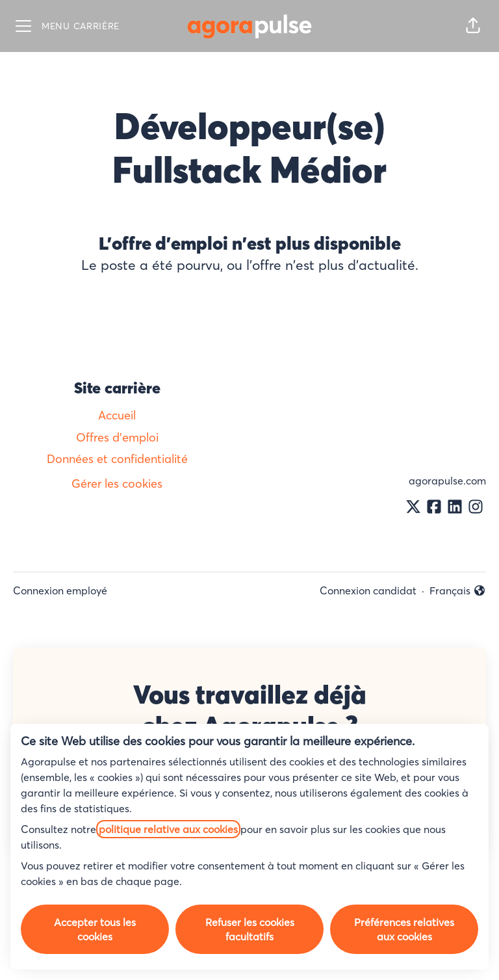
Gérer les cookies (117, 483)
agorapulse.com (447, 481)
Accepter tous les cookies (95, 929)
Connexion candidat (368, 590)
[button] (473, 26)
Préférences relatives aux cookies (404, 929)
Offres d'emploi (117, 437)
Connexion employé (60, 590)
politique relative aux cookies (168, 829)
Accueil (117, 415)
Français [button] (458, 591)
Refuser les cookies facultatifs (250, 929)
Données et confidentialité (117, 459)
